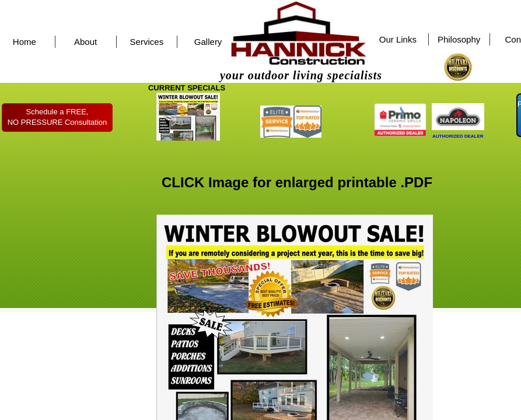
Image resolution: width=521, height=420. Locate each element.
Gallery (208, 42)
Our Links (398, 39)
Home (25, 42)
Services (147, 42)
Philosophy (459, 39)
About (85, 42)
